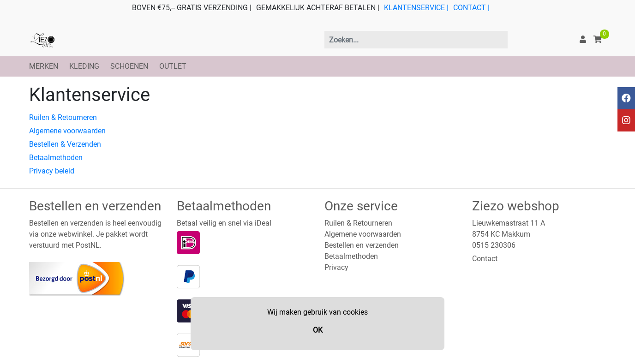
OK (318, 330)
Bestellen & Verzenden (65, 144)
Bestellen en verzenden (362, 245)
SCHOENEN (129, 66)
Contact (485, 259)
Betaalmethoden (56, 158)
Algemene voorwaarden (67, 131)
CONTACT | (471, 8)
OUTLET (173, 66)
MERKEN (44, 66)
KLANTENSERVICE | (416, 8)
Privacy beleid (52, 171)
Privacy (336, 267)
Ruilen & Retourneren (63, 117)
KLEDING (84, 66)
